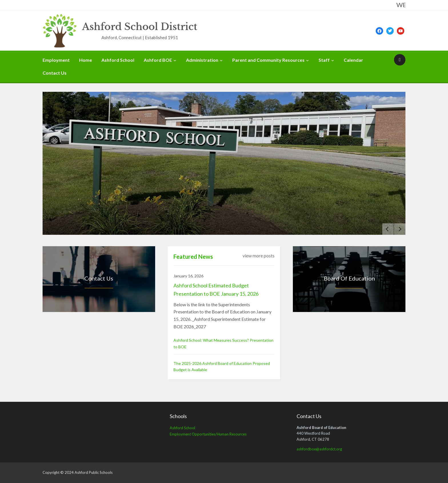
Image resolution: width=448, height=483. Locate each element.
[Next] (400, 229)
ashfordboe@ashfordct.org (319, 449)
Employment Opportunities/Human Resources (208, 434)
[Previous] (388, 229)
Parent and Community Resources (268, 60)
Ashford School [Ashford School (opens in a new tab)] (182, 428)
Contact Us (55, 73)
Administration (202, 60)
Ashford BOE (158, 60)
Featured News (193, 257)
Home (86, 60)
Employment (56, 60)
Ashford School (118, 60)
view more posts (259, 256)
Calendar (353, 60)
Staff (324, 60)
